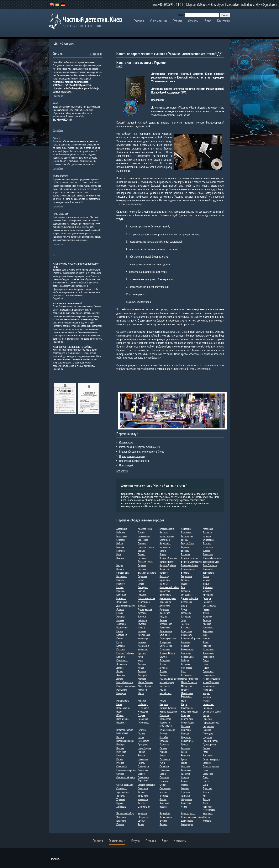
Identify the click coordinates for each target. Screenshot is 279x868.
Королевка (165, 649)
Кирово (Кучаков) (168, 638)
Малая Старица (167, 682)
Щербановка (187, 821)
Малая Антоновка (190, 679)
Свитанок (185, 766)
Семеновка (143, 770)
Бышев (163, 554)
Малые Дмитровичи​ (126, 686)
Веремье (142, 565)
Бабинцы (121, 532)
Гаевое (206, 576)
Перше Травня (188, 723)
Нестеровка (144, 708)
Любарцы (142, 675)
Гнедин (184, 584)
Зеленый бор (166, 624)
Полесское (165, 741)
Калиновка (208, 627)
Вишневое (164, 569)
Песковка (186, 726)
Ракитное (185, 748)
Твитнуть (55, 859)
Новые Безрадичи (168, 712)
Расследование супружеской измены (139, 447)
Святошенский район (126, 770)
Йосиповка (165, 627)
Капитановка (166, 631)
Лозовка (142, 671)
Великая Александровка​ (145, 560)
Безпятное (208, 532)
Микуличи (143, 690)
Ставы (206, 777)
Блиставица (208, 540)
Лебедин (185, 660)
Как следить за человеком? (68, 303)
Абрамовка (122, 529)
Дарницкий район (190, 598)
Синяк (205, 770)
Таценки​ (163, 792)
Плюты (141, 737)
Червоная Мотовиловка (209, 808)
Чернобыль (165, 813)
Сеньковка (186, 770)
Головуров (143, 587)
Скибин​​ (163, 774)
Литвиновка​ (187, 668)
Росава (120, 759)
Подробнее (58, 96)
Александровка (167, 529)
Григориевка (165, 595)
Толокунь (121, 796)
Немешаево (208, 704)
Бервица (207, 536)
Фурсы (120, 803)
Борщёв (142, 551)
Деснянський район (126, 606)
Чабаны (163, 807)
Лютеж (120, 679)
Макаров (142, 679)
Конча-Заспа (166, 646)
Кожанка (142, 642)
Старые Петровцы (146, 785)
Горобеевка (165, 591)
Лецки (141, 668)
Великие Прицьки (211, 562)
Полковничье (187, 741)
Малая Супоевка (189, 682)
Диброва (142, 606)
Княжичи (207, 638)
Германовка (165, 580)
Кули (140, 660)
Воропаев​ (143, 576)
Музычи (206, 701)
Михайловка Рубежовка (187, 695)
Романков (186, 755)
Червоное (143, 813)
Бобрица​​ (142, 543)
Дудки (184, 609)
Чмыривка (208, 813)
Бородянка (208, 547)
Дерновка (207, 602)
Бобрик (120, 543)
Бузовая (206, 551)
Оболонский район (212, 712)
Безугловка (122, 536)
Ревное (141, 752)
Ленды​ (206, 660)
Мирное (185, 690)
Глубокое (121, 584)
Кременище (208, 653)
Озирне (142, 715)
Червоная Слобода (125, 813)
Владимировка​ (188, 569)
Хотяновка (121, 807)
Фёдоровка (187, 799)
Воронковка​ (208, 573)
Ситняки (120, 774)
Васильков (208, 554)
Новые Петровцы (189, 712)
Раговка (163, 748)
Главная (139, 21)
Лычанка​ (121, 675)
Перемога (121, 723)
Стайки (184, 781)
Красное (142, 653)
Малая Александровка (170, 679)
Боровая (185, 547)
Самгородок (144, 766)
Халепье (142, 803)
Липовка (164, 668)
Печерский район (168, 730)
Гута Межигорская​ (168, 598)
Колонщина (144, 646)
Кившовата (186, 635)
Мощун (163, 701)
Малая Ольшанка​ (125, 682)
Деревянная (144, 602)
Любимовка (187, 675)
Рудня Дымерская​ (211, 759)
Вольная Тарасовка (147, 573)
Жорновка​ (186, 613)
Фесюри (207, 799)
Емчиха (120, 613)
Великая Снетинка (190, 558)
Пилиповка (186, 730)
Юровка (120, 824)
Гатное (141, 580)
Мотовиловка (123, 701)
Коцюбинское (188, 649)
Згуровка (142, 624)
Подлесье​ (207, 737)
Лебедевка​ (165, 660)
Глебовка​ (185, 580)
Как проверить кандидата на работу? (73, 347)
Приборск (121, 744)
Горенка (142, 591)
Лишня (206, 668)
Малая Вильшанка (211, 679)
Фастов (163, 799)
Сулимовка (121, 788)
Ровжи (184, 752)
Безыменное (144, 536)
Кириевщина (144, 638)
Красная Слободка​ (125, 653)
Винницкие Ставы (190, 565)
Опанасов (164, 715)
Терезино (185, 792)
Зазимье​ (120, 620)
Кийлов (120, 638)
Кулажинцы (122, 660)
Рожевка (142, 755)
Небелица (143, 704)
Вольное (164, 573)
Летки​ (205, 664)
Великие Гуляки (167, 562)
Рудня (184, 759)
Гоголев (120, 587)
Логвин (120, 671)
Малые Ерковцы (146, 686)
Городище (186, 591)
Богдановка (165, 543)
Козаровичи (165, 642)
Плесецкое (208, 733)
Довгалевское (209, 606)
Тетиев (206, 792)
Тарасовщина (123, 792)
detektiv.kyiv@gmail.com (262, 5)
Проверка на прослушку (132, 456)
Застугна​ (207, 620)
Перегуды (207, 719)
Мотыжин (142, 701)
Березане (121, 540)
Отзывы (193, 21)
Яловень (163, 824)
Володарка (208, 569)
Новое (119, 712)
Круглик (163, 657)
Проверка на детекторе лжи (134, 461)
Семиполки (165, 770)
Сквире (141, 774)
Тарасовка (208, 788)
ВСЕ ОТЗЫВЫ (95, 54)
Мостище (207, 697)
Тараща (142, 792)
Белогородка (187, 536)
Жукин (206, 613)
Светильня (164, 766)
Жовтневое (165, 613)
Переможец (144, 723)
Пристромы (143, 744)
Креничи (121, 657)
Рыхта (184, 763)
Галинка (120, 580)
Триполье (185, 796)
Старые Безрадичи (125, 785)
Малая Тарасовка (211, 682)
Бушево (142, 554)
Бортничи (121, 551)
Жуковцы (121, 617)
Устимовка (143, 799)
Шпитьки (142, 821)
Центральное (144, 807)
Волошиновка (123, 573)
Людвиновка (209, 675)
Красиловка (208, 649)
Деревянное (165, 602)
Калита (120, 631)
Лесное (163, 664)
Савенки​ (207, 763)
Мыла (119, 704)
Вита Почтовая (210, 565)
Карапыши (208, 631)
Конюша (185, 646)
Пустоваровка (209, 744)
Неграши (164, 704)
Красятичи (186, 653)
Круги (141, 657)
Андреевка (186, 529)
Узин (205, 796)
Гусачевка (121, 598)
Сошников (164, 777)
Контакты (224, 21)
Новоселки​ (143, 712)
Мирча (141, 693)
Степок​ (163, 785)
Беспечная (165, 540)
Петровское (208, 726)
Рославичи (165, 759)
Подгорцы (186, 737)
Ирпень (142, 627)
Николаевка (187, 708)
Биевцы (185, 540)
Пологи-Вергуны (211, 741)
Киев (205, 635)
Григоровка (186, 595)
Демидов (207, 598)
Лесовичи (186, 664)
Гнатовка (164, 584)
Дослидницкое (145, 609)
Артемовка (208, 529)
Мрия (184, 701)
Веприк (120, 565)
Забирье (142, 617)
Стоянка (185, 785)
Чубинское (121, 817)
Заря (183, 620)
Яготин (141, 824)
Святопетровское (211, 766)
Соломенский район (126, 777)
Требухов (164, 796)
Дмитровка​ (165, 606)
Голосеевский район (169, 587)
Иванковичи (122, 627)
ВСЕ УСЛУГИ (122, 471)
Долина (120, 609)
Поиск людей (126, 465)
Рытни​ (162, 763)
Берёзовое (143, 540)
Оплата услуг (126, 442)
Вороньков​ (121, 576)
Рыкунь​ (141, 763)
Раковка (207, 748)
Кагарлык (186, 627)
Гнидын (206, 584)
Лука (183, 671)
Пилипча (207, 730)
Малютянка (165, 686)
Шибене (207, 817)
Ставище (185, 777)
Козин (206, 642)
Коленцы (121, 646)
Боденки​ (120, 547)
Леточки (120, 668)
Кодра (119, 642)
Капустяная (186, 631)
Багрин (141, 532)
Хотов (205, 803)
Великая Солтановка (212, 558)
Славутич (185, 774)
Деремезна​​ (187, 602)
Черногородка (188, 813)
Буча (119, 554)
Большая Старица (146, 547)
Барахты (164, 532)
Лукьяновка (208, 671)
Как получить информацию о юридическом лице (76, 265)
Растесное (121, 752)
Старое (206, 781)
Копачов (207, 646)
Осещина (186, 715)
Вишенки (142, 569)
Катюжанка (122, 635)
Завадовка (186, 617)
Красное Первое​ (167, 653)
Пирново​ (185, 733)
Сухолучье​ (143, 788)
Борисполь (165, 547)
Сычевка (185, 788)
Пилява (141, 733)
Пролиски (164, 744)
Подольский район (125, 741)
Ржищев (163, 752)
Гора (183, 587)
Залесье (163, 620)
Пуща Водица (144, 748)
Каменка (142, 631)
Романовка (208, 755)
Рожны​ (163, 755)
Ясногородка (187, 824)
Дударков (164, 609)
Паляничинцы (123, 719)
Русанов (120, 763)
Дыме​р (206, 609)
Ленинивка (122, 664)
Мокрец (206, 693)
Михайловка (166, 693)
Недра (184, 704)
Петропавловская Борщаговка (125, 731)
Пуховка (120, 748)
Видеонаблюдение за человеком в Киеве (142, 451)
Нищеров (207, 708)
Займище (142, 620)
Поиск (181, 15)
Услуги (178, 21)
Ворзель (185, 573)
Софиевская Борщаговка (144, 779)
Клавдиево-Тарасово (191, 638)
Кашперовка (144, 635)
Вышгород (164, 576)
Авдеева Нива (145, 529)
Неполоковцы (123, 708)
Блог (208, 21)
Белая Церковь (167, 536)
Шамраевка (144, 817)
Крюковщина (187, 657)
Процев (185, 744)
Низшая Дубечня (168, 708)
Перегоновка (187, 719)
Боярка (163, 551)
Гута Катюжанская (146, 598)
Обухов (120, 715)
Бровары (185, 551)
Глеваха (206, 580)
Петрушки (142, 730)
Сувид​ (205, 785)
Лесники (142, 664)
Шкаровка (121, 821)
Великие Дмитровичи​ (191, 562)
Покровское (144, 741)
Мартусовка (187, 686)
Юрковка (207, 821)
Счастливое (165, 788)
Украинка (121, 799)
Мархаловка (209, 686)
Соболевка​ (208, 774)
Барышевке (187, 532)
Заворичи (207, 617)
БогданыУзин (187, 543)
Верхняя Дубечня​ (168, 565)
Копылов (121, 649)
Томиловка (143, 796)
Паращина (143, 719)
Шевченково (166, 817)
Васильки (186, 554)
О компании (159, 21)
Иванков (207, 624)
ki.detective (232, 5)
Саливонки (121, 766)
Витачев (120, 569)
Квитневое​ (165, 635)
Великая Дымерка (168, 558)
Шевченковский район (192, 817)
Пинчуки (163, 733)
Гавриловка (187, 576)
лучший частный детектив (143, 122)
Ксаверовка (208, 657)
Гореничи (121, 591)
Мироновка (208, 690)
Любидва (164, 675)
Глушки (141, 584)
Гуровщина (208, 595)
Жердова (142, 613)
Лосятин (163, 671)
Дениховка (122, 602)
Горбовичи (208, 587)
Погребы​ (164, 737)
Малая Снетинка (146, 682)
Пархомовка (165, 719)
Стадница (164, 781)
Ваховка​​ (120, 558)
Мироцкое (121, 693)
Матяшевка (122, 690)
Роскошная (143, 759)
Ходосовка (186, 803)
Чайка (184, 807)
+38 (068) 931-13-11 (171, 5)
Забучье (163, 617)
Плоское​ (120, 737)
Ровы (205, 752)
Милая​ (163, 690)
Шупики (163, 821)
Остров (206, 715)
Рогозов (120, 755)
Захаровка (121, 624)
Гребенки (142, 595)
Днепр (184, 606)
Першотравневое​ (211, 723)
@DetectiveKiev (207, 5)
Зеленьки (186, 624)
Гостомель (207, 591)
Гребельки (121, 595)
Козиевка (186, 642)
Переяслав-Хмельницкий (166, 724)
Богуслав (207, 543)
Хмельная (164, 803)
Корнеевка (143, 649)
